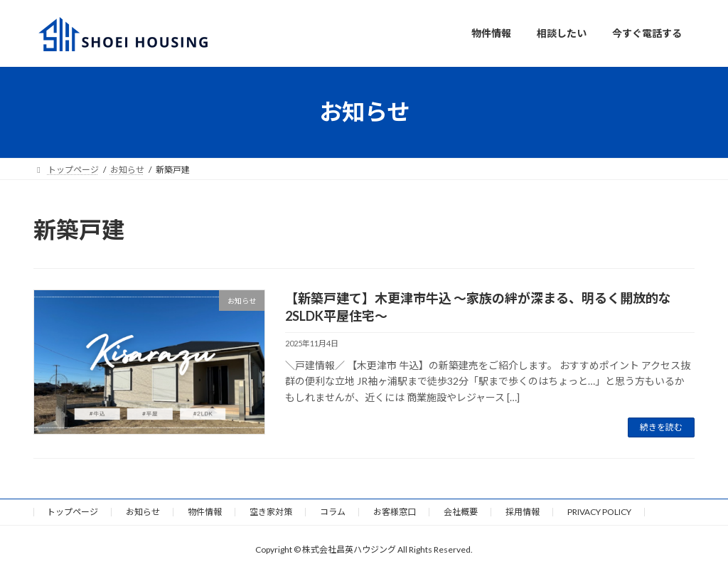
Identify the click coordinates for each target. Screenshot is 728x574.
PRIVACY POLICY (599, 512)
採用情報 (523, 512)
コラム (333, 512)
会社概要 (461, 512)
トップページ (73, 512)
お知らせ (143, 512)
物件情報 (205, 512)
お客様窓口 (395, 512)
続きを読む (661, 427)
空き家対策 (271, 512)
